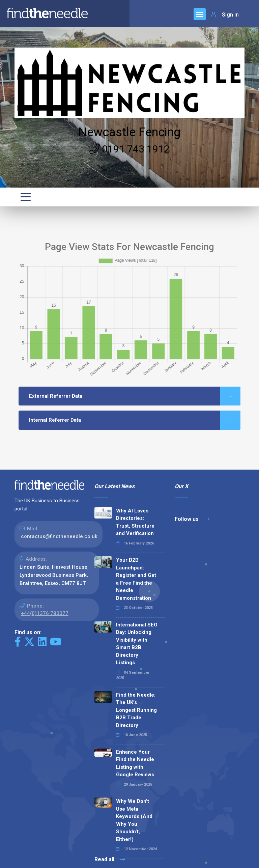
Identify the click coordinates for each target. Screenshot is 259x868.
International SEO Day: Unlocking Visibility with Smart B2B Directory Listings (137, 644)
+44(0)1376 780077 (45, 613)
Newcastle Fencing (129, 132)
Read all (110, 859)
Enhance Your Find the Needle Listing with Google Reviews (135, 763)
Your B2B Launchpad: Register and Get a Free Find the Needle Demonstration (136, 579)
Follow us (192, 519)
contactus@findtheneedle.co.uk (59, 536)
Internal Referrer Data (135, 420)
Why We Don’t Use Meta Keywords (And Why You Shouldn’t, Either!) (134, 820)
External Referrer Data (135, 396)
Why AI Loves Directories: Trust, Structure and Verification (135, 522)
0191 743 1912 (129, 149)
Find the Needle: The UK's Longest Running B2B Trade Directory (136, 710)
